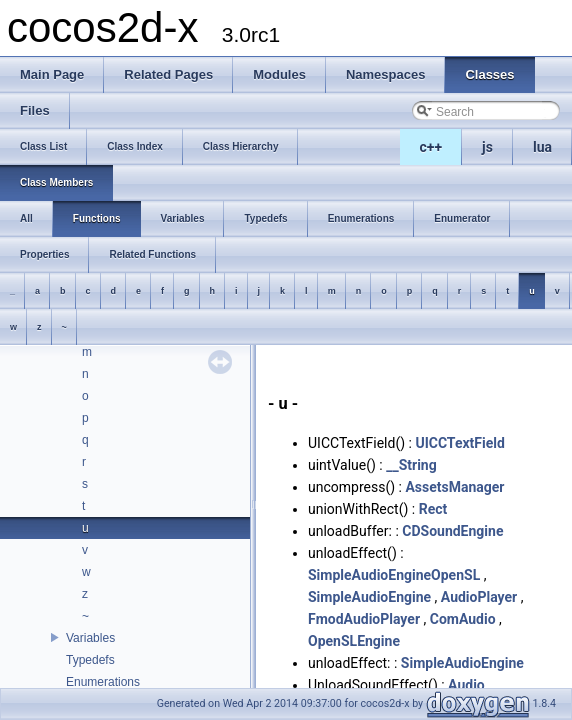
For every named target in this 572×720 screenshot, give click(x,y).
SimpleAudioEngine (369, 597)
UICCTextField (459, 443)
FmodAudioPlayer (364, 619)
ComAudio (463, 619)
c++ (431, 147)
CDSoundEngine (452, 531)
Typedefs (90, 660)
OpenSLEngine (354, 641)
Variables (90, 638)
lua (542, 147)
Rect (433, 509)
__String (411, 465)
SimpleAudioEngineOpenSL (394, 575)
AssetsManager (454, 487)
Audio (466, 685)
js (487, 147)
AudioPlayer (479, 597)
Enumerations (103, 682)
